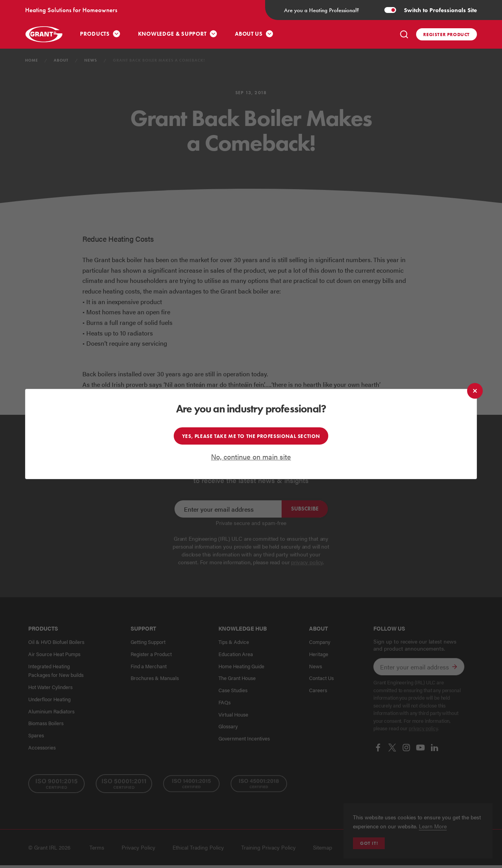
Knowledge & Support (172, 34)
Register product (447, 34)
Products (95, 34)
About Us (249, 34)
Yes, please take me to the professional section (251, 436)
